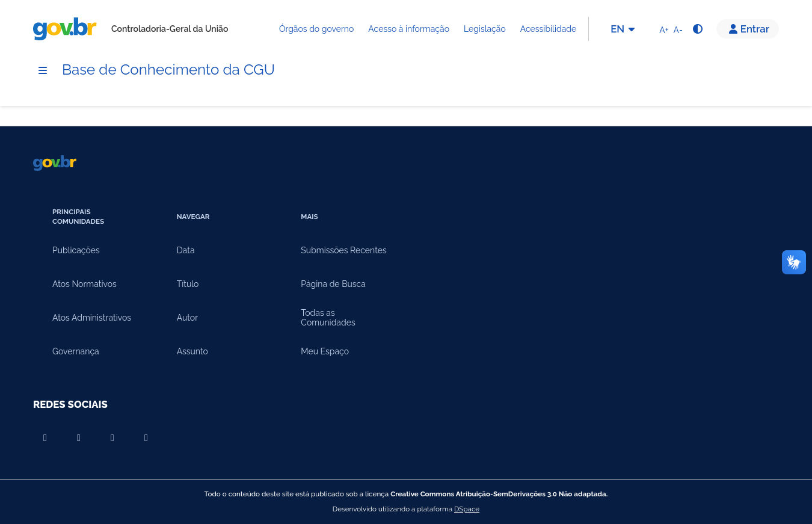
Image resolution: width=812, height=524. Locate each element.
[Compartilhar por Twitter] (146, 438)
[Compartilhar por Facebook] (79, 438)
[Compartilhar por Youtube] (45, 438)
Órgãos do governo (316, 29)
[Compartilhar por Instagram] (112, 438)
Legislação (485, 29)
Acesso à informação (409, 29)
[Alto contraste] (697, 29)
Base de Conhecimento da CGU (168, 69)
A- (678, 30)
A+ (664, 30)
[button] (748, 29)
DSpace (467, 509)
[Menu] (43, 70)
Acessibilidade (548, 29)
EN (625, 29)
